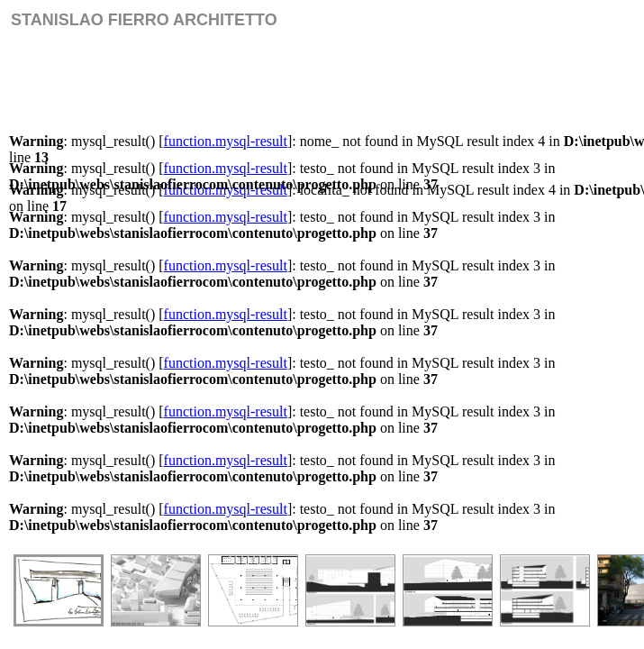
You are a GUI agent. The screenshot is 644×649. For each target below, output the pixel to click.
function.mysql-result (226, 141)
